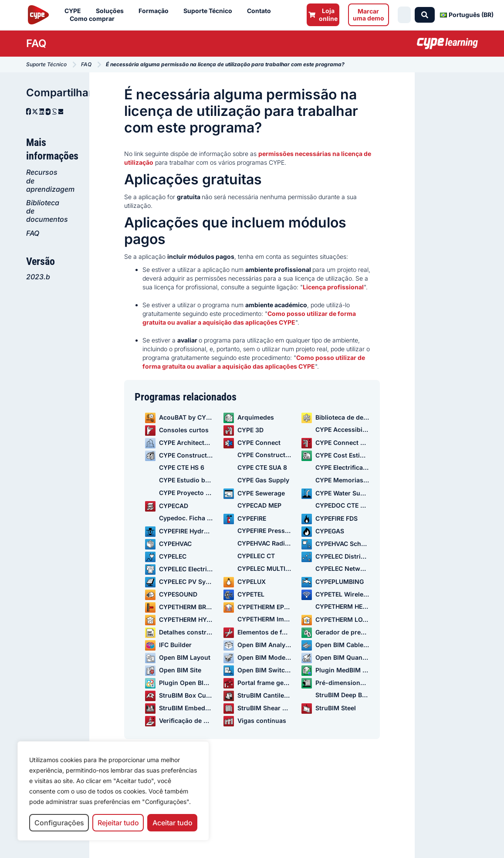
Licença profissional (333, 287)
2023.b (38, 277)
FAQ (33, 233)
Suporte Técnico (210, 11)
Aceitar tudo (173, 823)
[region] (113, 791)
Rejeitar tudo (118, 823)
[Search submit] (425, 15)
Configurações (59, 823)
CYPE (75, 11)
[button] (29, 112)
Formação (156, 11)
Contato (261, 11)
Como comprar (94, 19)
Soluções (112, 11)
